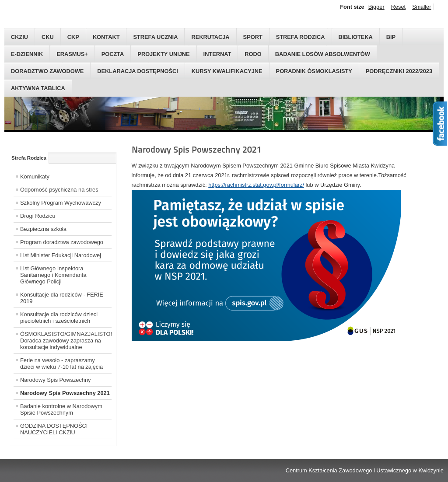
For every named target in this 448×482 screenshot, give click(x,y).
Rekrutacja (210, 37)
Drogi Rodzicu (38, 216)
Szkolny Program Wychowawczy (61, 203)
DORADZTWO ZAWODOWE (47, 71)
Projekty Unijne (163, 54)
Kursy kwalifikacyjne (227, 71)
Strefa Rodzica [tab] (29, 158)
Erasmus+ (72, 54)
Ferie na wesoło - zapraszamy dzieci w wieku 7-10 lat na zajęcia (61, 363)
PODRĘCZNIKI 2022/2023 (399, 71)
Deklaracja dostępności (137, 71)
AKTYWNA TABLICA (38, 88)
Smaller (422, 7)
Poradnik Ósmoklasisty (314, 71)
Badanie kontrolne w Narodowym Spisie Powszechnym (61, 409)
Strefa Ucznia (155, 37)
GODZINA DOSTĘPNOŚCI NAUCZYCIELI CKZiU (54, 429)
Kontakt (106, 37)
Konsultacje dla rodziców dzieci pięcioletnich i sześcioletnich (59, 318)
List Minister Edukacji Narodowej (61, 255)
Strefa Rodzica (301, 37)
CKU (48, 37)
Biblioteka (356, 37)
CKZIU (19, 37)
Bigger (376, 7)
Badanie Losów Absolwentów (323, 54)
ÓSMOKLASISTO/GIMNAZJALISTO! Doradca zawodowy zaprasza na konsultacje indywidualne (66, 341)
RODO (253, 54)
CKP (73, 37)
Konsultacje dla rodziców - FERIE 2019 (62, 298)
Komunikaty (35, 176)
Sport (253, 37)
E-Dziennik (27, 54)
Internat (217, 54)
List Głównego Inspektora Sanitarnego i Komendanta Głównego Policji (53, 275)
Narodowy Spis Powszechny (55, 380)
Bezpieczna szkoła (43, 229)
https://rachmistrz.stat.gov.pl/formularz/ (256, 185)
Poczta (113, 54)
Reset (398, 7)
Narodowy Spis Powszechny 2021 (65, 393)
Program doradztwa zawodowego (62, 242)
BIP (391, 37)
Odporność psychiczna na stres (59, 190)
